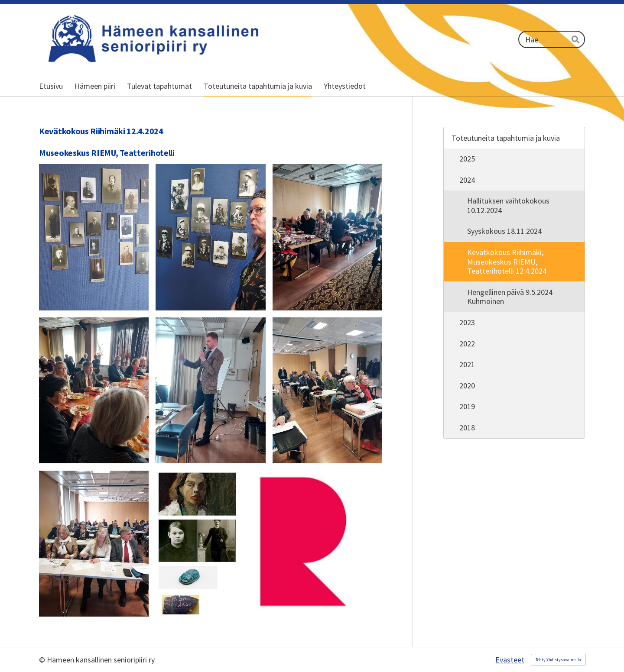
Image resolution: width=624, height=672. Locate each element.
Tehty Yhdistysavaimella (558, 660)
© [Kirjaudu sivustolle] (43, 660)
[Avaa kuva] (94, 237)
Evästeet (510, 660)
